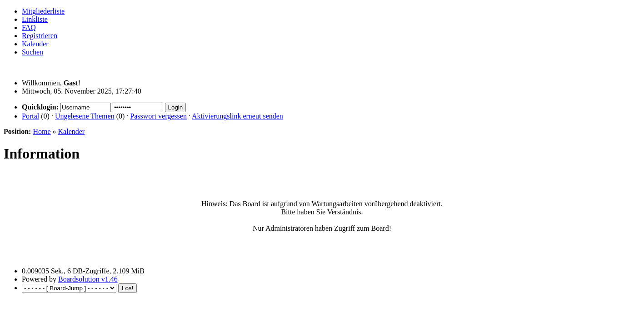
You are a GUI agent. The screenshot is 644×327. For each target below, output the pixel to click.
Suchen (32, 52)
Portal (30, 116)
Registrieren (40, 36)
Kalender (35, 44)
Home (42, 131)
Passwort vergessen (158, 116)
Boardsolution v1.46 (88, 279)
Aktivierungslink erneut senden (237, 116)
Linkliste (35, 19)
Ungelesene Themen (85, 116)
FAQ (29, 27)
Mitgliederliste (43, 11)
